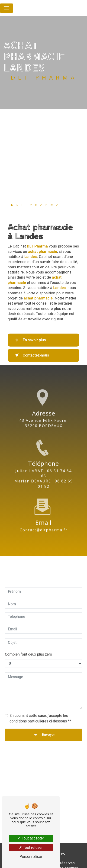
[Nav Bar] (6, 8)
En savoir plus (29, 340)
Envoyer (48, 727)
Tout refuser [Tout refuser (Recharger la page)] (31, 847)
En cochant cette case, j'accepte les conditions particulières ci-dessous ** (40, 711)
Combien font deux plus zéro (28, 647)
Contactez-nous (31, 355)
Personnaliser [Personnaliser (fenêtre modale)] (31, 857)
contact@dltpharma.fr (44, 522)
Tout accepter (31, 838)
